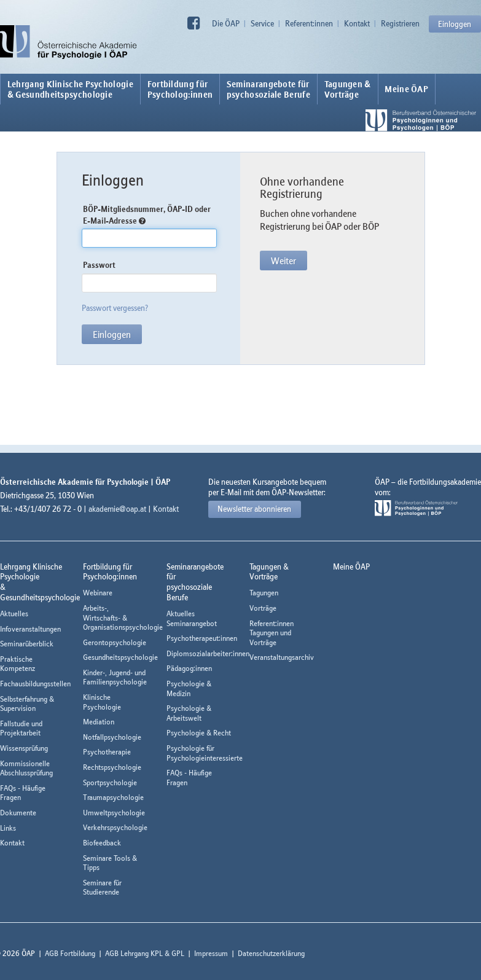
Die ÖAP (226, 23)
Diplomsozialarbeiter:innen (208, 653)
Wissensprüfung (24, 748)
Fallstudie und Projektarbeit (21, 728)
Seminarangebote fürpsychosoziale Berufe (268, 89)
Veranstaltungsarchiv (282, 657)
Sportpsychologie (110, 782)
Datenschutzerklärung (271, 953)
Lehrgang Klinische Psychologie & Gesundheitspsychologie (70, 89)
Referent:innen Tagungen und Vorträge (272, 633)
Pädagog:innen (189, 668)
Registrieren (400, 23)
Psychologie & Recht (199, 733)
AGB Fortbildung (70, 953)
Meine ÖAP (406, 89)
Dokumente (18, 813)
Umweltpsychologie (114, 813)
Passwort (99, 265)
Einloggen (455, 24)
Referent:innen (309, 23)
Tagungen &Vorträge (348, 89)
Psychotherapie (107, 752)
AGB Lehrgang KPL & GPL (145, 953)
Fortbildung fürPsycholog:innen (180, 89)
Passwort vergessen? (115, 308)
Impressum (211, 953)
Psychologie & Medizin (189, 688)
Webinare (98, 593)
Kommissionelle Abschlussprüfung (26, 768)
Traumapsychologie (113, 797)
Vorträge (263, 608)
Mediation (99, 722)
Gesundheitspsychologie (120, 657)
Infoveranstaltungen (30, 629)
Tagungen (264, 593)
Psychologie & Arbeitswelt (189, 713)
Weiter (284, 261)
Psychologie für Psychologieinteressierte (205, 753)
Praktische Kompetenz (18, 664)
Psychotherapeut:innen (202, 638)
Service (262, 23)
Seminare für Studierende (102, 888)
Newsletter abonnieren (254, 509)
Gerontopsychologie (115, 642)
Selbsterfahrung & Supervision (27, 704)
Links (8, 828)
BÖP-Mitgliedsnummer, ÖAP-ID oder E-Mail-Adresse (147, 215)
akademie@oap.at (117, 509)
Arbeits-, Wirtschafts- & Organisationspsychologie (123, 617)
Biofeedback (102, 843)
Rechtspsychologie (112, 767)
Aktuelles (14, 613)
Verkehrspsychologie (115, 827)
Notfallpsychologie (112, 737)
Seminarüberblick (27, 644)
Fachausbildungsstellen (35, 684)
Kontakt (357, 23)
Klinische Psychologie (102, 702)
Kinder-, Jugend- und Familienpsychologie (115, 677)
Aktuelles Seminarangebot (192, 618)
